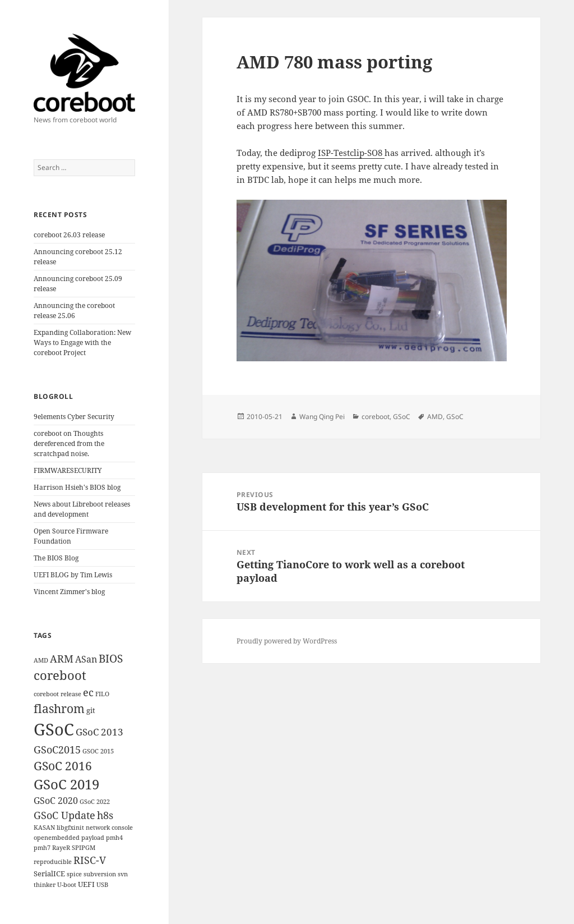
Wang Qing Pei (322, 417)
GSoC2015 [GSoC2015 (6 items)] (57, 750)
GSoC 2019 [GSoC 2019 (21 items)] (66, 784)
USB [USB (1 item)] (102, 885)
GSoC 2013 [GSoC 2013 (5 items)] (99, 732)
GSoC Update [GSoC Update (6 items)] (64, 815)
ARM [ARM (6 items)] (62, 659)
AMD (435, 417)
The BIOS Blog (56, 558)
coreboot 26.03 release (69, 235)
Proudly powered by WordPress (287, 641)
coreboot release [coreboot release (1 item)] (57, 694)
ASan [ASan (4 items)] (86, 659)
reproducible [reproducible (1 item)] (53, 862)
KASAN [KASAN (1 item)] (44, 828)
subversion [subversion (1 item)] (100, 874)
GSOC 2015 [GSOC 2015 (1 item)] (98, 751)
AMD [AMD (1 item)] (41, 660)
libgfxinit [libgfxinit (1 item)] (70, 828)
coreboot (376, 417)
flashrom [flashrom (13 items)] (59, 708)
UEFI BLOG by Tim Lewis (73, 575)
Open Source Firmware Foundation (71, 536)
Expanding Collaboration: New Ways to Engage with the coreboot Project (82, 343)
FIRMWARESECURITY (68, 470)
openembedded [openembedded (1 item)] (57, 838)
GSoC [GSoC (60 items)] (54, 729)
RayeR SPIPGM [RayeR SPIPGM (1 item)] (74, 848)
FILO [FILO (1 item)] (102, 694)
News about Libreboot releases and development (82, 509)
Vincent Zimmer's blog (69, 592)
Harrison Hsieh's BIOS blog (77, 487)
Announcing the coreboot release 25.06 (74, 311)
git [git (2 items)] (91, 710)
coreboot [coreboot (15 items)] (60, 675)
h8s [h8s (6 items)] (105, 815)
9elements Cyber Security (74, 417)
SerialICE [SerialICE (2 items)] (49, 874)
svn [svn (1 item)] (123, 874)
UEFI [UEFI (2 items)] (86, 884)
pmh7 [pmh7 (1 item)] (42, 848)
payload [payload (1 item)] (93, 838)
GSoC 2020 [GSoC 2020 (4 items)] (56, 801)
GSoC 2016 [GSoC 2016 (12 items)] (63, 766)
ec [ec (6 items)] (88, 692)
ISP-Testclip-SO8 (351, 153)
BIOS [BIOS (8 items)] (111, 659)
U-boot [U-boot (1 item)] (67, 885)
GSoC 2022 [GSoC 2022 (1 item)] (95, 802)
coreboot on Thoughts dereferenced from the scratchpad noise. (69, 443)
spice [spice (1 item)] (74, 874)
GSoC (402, 417)
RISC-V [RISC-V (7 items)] (90, 860)
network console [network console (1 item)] (109, 828)
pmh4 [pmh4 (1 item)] (114, 838)
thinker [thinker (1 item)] (45, 885)
